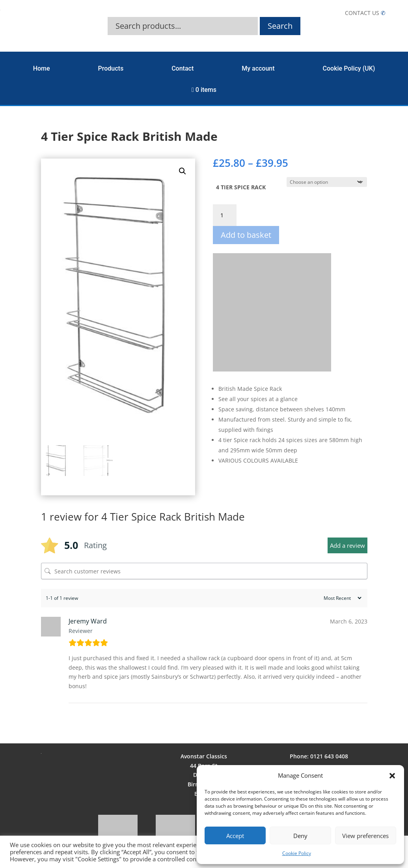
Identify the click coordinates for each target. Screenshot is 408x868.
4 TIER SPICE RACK (241, 187)
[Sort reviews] (342, 598)
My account (258, 68)
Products (111, 68)
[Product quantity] (225, 215)
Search (280, 26)
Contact (183, 68)
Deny (300, 836)
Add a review (347, 545)
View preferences (365, 836)
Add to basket (246, 235)
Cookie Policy (297, 853)
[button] (392, 776)
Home (42, 68)
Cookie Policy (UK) (349, 68)
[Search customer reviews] (204, 571)
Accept (235, 836)
